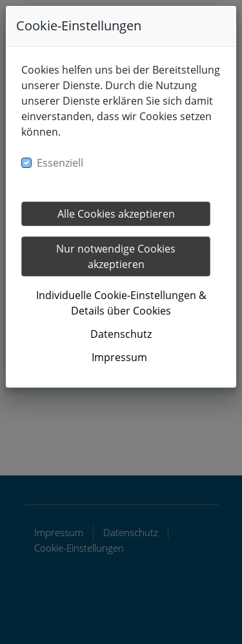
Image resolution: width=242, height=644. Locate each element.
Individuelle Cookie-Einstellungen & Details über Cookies (121, 303)
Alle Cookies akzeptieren (116, 214)
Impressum (119, 357)
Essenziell (60, 163)
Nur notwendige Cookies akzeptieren (116, 256)
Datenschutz (121, 334)
